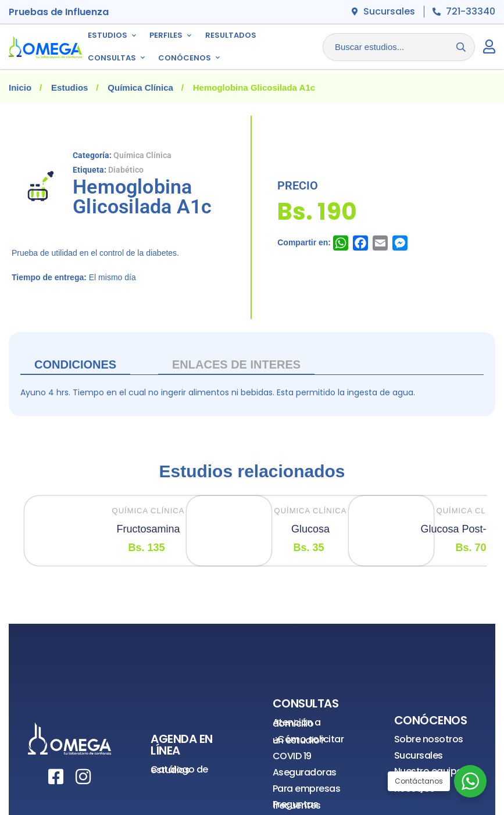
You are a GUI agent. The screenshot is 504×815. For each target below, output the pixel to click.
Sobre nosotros (429, 739)
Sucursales (419, 755)
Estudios (69, 87)
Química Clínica (140, 87)
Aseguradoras (305, 772)
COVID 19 (292, 756)
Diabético (126, 170)
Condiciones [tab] (75, 364)
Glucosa (310, 529)
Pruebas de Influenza (59, 12)
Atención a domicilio (297, 723)
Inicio (20, 87)
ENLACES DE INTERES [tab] (236, 364)
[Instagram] (83, 777)
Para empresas (307, 789)
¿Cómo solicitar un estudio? (308, 740)
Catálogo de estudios (179, 770)
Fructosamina (148, 529)
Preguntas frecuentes (297, 805)
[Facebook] (56, 777)
